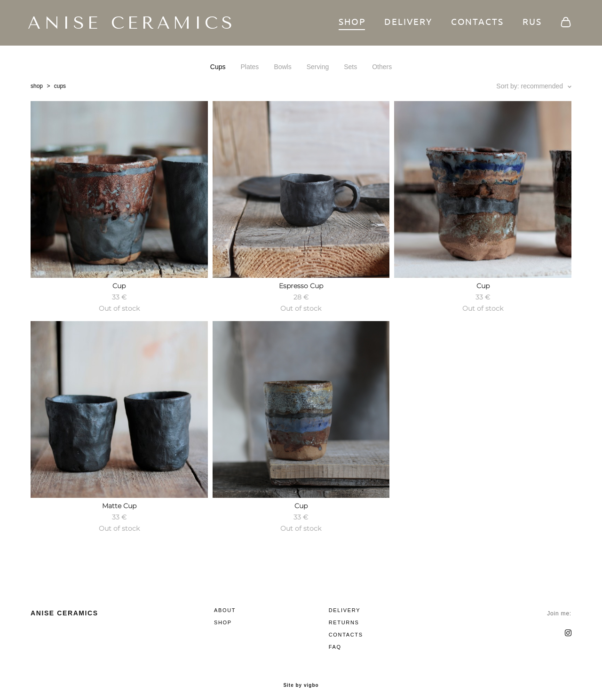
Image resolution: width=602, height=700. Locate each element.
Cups (218, 69)
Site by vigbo (301, 678)
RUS (529, 23)
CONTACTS (475, 23)
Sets (350, 69)
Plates (250, 69)
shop (37, 88)
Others (382, 69)
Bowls (282, 69)
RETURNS (344, 615)
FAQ (335, 639)
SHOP (349, 23)
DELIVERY (406, 23)
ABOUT (225, 603)
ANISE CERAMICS (126, 24)
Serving (318, 69)
